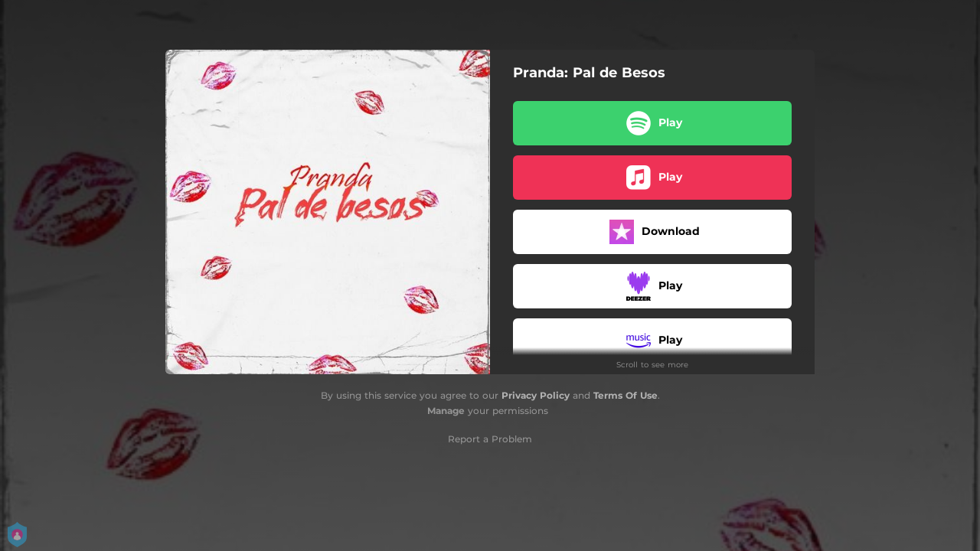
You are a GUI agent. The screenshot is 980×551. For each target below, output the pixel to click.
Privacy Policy (536, 395)
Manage (446, 411)
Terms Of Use (626, 395)
